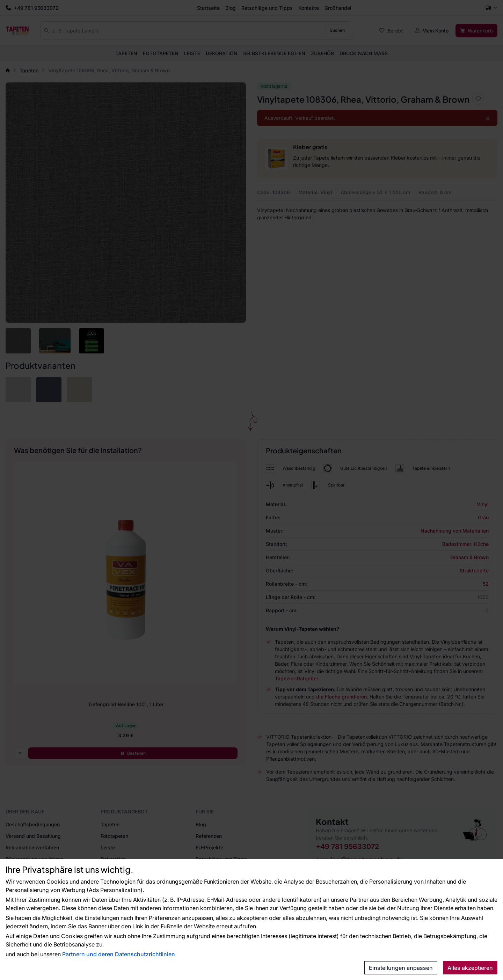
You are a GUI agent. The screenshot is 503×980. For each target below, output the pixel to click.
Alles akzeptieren (470, 968)
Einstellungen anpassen (401, 968)
